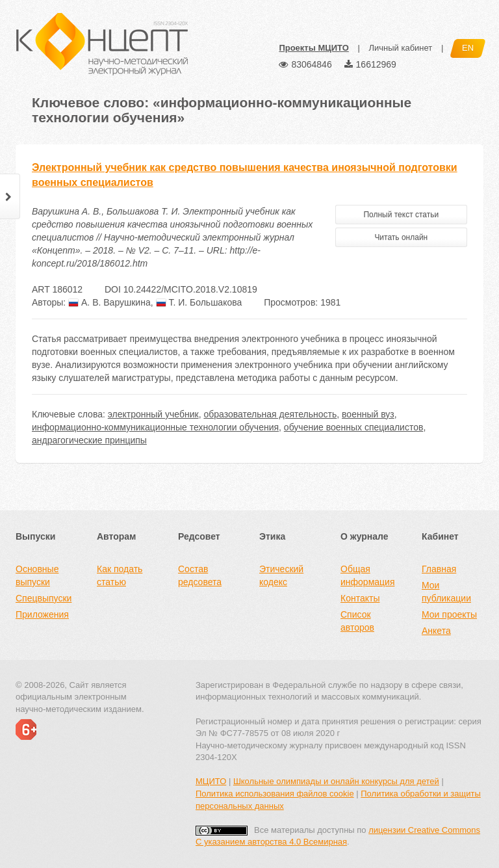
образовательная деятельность (270, 414)
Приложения (42, 614)
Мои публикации (446, 592)
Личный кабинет (400, 48)
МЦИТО (211, 781)
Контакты (360, 598)
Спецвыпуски (44, 598)
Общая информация (367, 575)
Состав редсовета (200, 575)
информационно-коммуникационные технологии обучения (155, 427)
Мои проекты (449, 614)
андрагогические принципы (89, 440)
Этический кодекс (281, 575)
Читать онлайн (401, 237)
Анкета (436, 631)
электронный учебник (153, 414)
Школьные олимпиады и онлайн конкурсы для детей (336, 781)
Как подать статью (120, 575)
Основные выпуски (37, 575)
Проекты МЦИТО (313, 48)
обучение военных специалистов (354, 427)
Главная (439, 569)
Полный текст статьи (401, 215)
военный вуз (368, 414)
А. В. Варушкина (109, 302)
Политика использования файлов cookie (275, 794)
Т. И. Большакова (199, 302)
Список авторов (357, 621)
